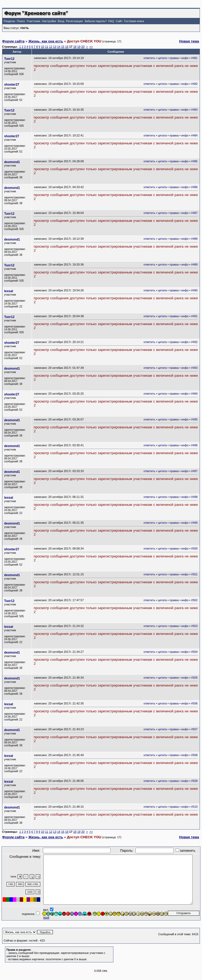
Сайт (119, 21)
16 (67, 47)
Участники (34, 21)
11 (47, 47)
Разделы (9, 21)
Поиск (21, 21)
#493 (194, 368)
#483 (194, 110)
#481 (194, 58)
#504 (194, 652)
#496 (194, 445)
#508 (194, 755)
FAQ (111, 21)
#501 (194, 574)
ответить (149, 58)
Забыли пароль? (96, 21)
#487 (194, 213)
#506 (194, 703)
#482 (194, 84)
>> (91, 47)
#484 (194, 135)
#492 (194, 342)
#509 (194, 781)
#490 (194, 290)
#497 (194, 471)
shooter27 (12, 85)
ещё (46, 918)
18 (75, 47)
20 (83, 47)
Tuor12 (9, 59)
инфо (185, 58)
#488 (194, 239)
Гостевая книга (134, 21)
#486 (194, 187)
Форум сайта (13, 41)
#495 (194, 419)
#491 (194, 316)
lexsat (9, 291)
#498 (194, 497)
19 (79, 47)
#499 (194, 523)
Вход (61, 21)
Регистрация (74, 21)
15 (63, 47)
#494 (194, 394)
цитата (162, 58)
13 (55, 47)
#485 (194, 161)
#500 (194, 548)
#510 (194, 807)
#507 (194, 729)
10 (43, 47)
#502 (194, 600)
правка (174, 58)
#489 (194, 264)
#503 (194, 626)
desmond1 (12, 162)
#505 (194, 678)
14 (59, 47)
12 (51, 47)
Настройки (49, 21)
